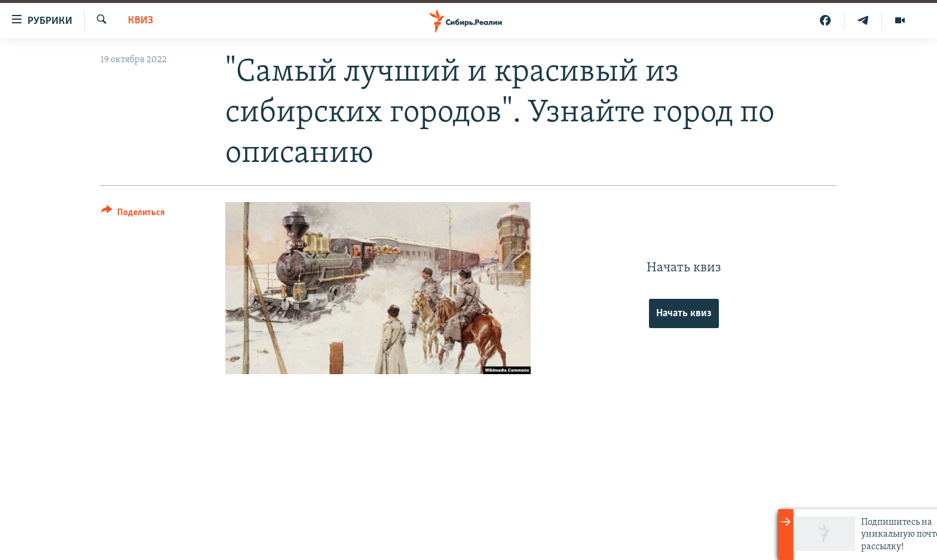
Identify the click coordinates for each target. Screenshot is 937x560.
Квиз (140, 21)
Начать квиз (684, 313)
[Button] (133, 214)
